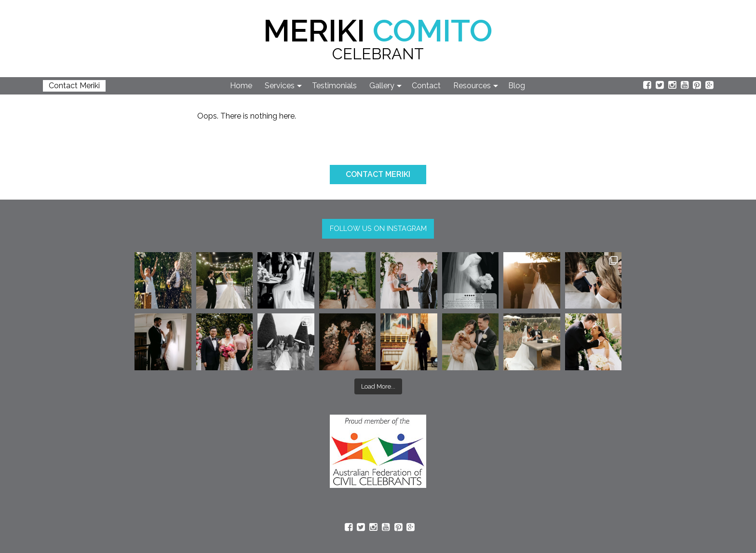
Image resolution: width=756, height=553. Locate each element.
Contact (426, 86)
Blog (517, 86)
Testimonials (334, 86)
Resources (472, 86)
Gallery (382, 86)
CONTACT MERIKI (378, 174)
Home (241, 86)
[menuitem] (242, 86)
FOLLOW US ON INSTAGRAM (378, 228)
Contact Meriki (74, 86)
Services (280, 86)
